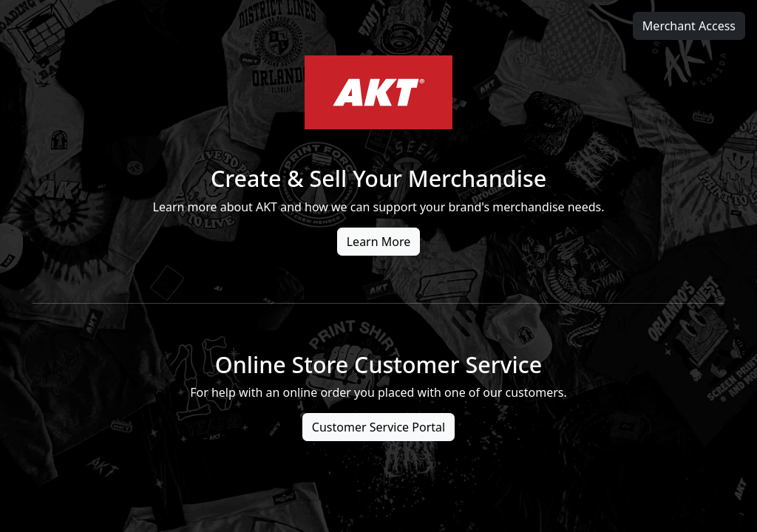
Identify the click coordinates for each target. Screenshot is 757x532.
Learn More (379, 242)
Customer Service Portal (378, 427)
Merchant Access (689, 26)
